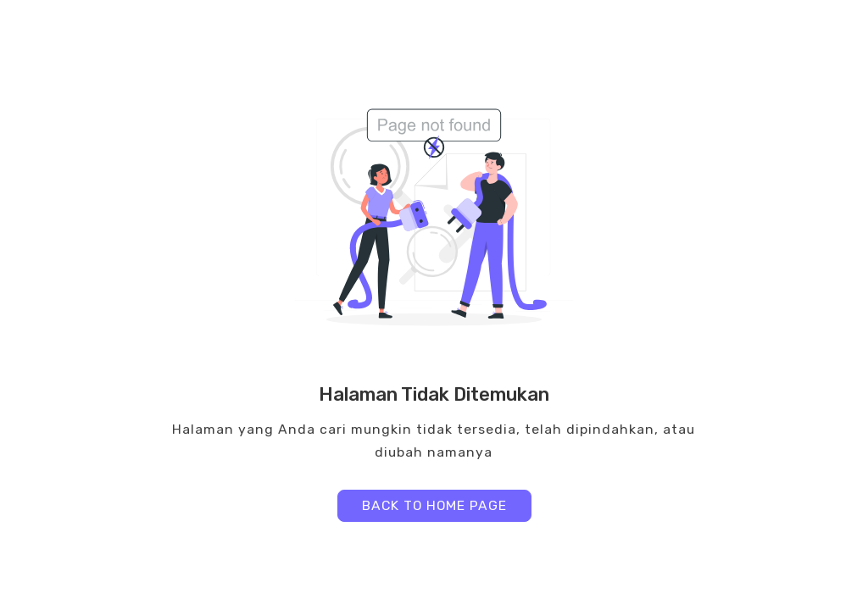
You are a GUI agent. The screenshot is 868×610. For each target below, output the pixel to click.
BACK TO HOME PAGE (434, 505)
